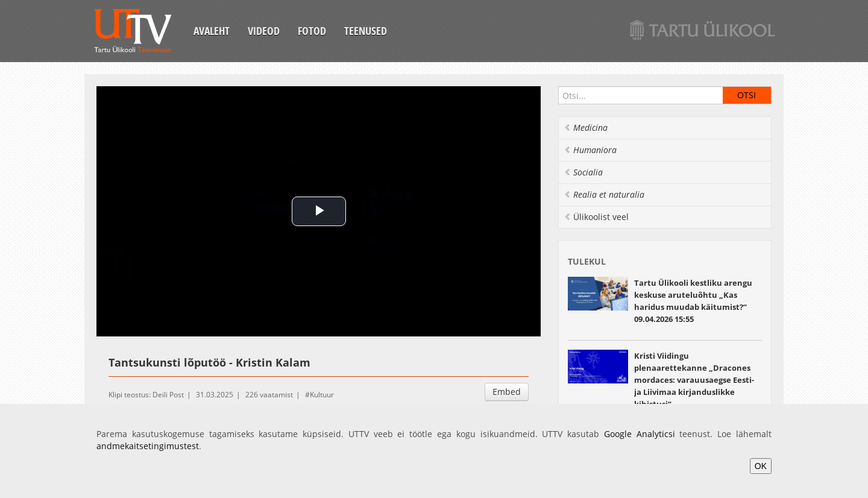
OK (761, 466)
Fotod (312, 31)
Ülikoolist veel (596, 217)
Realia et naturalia (604, 194)
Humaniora (590, 150)
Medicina (586, 128)
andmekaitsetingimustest (148, 446)
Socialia (583, 172)
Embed (507, 392)
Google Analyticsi (640, 434)
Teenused (366, 31)
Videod (264, 31)
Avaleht (212, 31)
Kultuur (322, 395)
